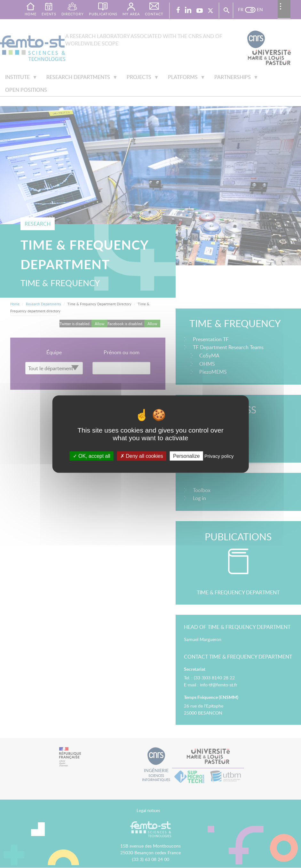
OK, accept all (92, 456)
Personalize (186, 456)
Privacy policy (219, 456)
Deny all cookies (142, 456)
